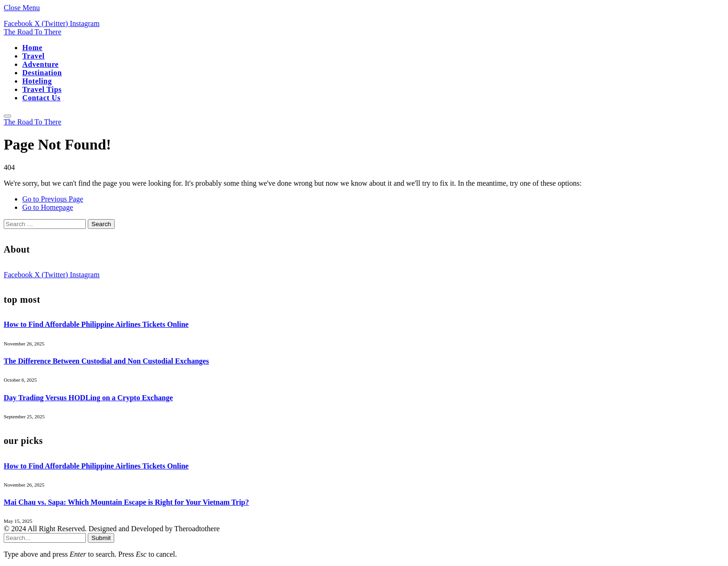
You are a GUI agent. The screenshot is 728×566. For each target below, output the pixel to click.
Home (32, 48)
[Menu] (7, 116)
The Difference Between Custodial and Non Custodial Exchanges (106, 361)
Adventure (40, 64)
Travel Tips (42, 89)
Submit (101, 538)
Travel (33, 56)
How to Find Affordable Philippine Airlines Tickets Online (96, 324)
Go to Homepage (48, 207)
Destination (42, 73)
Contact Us (41, 98)
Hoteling (37, 81)
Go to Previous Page (53, 199)
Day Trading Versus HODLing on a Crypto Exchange (88, 398)
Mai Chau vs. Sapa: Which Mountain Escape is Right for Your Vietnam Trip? (126, 502)
